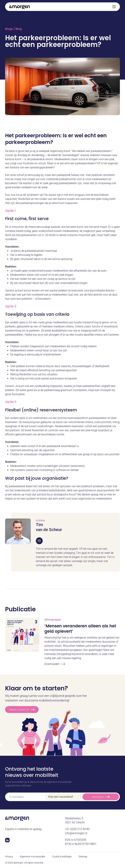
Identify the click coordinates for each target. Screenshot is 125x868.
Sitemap (83, 857)
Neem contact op (22, 710)
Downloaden (55, 664)
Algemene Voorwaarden (33, 857)
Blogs (9, 29)
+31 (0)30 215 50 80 (77, 829)
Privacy (9, 857)
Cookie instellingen (62, 857)
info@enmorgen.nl (76, 833)
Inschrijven (101, 797)
